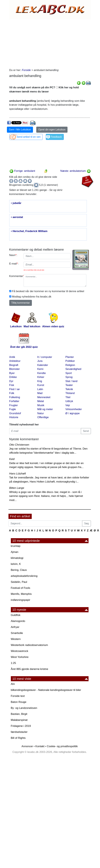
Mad (40, 393)
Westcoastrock (20, 651)
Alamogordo (18, 621)
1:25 (13, 663)
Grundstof (15, 413)
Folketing (15, 397)
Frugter (14, 405)
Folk (12, 393)
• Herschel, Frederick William (29, 231)
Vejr (68, 405)
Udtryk (69, 401)
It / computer (45, 357)
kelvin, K (16, 564)
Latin (40, 389)
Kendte (42, 373)
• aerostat (17, 217)
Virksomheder (74, 409)
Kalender (43, 365)
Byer (12, 373)
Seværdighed (73, 369)
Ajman (15, 552)
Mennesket (44, 397)
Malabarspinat (19, 720)
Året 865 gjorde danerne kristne (30, 669)
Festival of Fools (21, 588)
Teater (69, 385)
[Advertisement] (49, 43)
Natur (41, 413)
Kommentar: (15, 276)
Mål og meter (45, 409)
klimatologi (17, 558)
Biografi (14, 365)
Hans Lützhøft (18, 474)
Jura (40, 361)
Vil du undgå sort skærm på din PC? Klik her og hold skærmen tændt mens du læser (44, 90)
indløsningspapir (21, 600)
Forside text (18, 696)
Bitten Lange (17, 488)
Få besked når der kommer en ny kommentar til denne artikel (48, 291)
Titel (68, 397)
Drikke (13, 377)
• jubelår (16, 203)
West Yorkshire (20, 657)
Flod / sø (14, 389)
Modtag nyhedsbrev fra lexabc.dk (32, 297)
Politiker (70, 361)
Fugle (13, 409)
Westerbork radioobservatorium (29, 645)
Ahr (13, 684)
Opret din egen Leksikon (52, 130)
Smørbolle (17, 633)
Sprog (69, 377)
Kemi (40, 369)
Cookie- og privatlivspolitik (62, 746)
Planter (70, 357)
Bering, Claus (19, 570)
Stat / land (72, 381)
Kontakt (40, 746)
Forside (26, 70)
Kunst (41, 385)
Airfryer (15, 627)
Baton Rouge (19, 702)
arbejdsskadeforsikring (24, 576)
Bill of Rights (18, 738)
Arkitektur (15, 361)
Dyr (11, 381)
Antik (12, 357)
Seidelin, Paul (19, 582)
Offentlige (43, 417)
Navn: (13, 255)
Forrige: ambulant (22, 171)
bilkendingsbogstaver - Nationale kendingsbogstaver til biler (46, 690)
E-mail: (14, 264)
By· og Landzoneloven (24, 708)
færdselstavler (19, 732)
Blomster (15, 369)
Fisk (12, 385)
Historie (14, 417)
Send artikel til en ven (29, 137)
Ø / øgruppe (73, 413)
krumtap (16, 546)
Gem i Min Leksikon (20, 130)
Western (16, 639)
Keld (12, 459)
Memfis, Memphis (21, 594)
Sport (69, 373)
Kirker (41, 377)
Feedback (56, 137)
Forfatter (14, 401)
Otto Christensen (19, 445)
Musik (41, 405)
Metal (41, 401)
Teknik (69, 389)
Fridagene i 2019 (21, 726)
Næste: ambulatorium (75, 171)
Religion (70, 365)
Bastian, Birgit (19, 714)
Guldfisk (16, 615)
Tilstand (70, 393)
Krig (40, 381)
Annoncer (27, 746)
